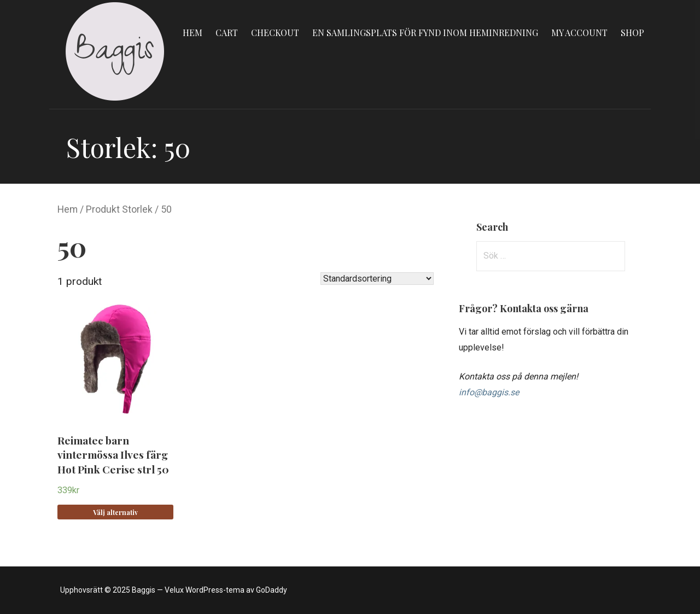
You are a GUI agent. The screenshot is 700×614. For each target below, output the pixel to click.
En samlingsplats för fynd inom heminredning (425, 33)
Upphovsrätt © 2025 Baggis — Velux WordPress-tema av (158, 590)
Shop (632, 33)
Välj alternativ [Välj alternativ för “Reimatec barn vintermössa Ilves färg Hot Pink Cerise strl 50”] (115, 512)
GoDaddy (272, 590)
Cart (227, 33)
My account (579, 33)
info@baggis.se (489, 392)
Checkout (275, 33)
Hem (192, 33)
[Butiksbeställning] (377, 279)
